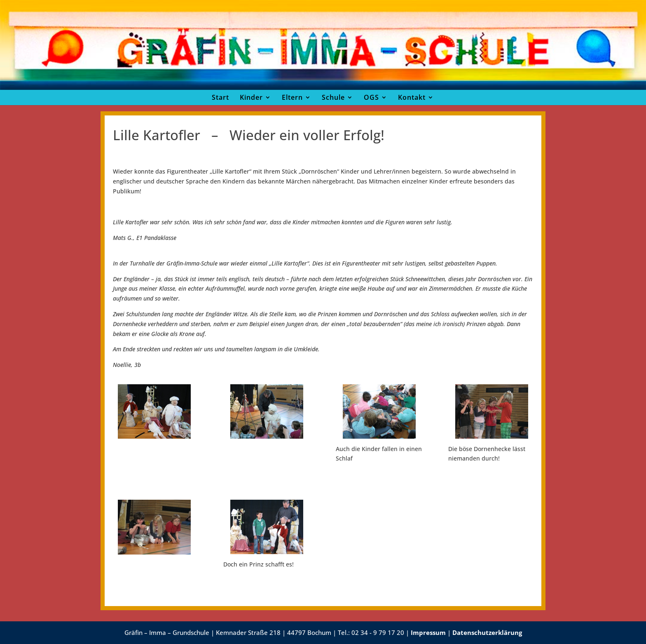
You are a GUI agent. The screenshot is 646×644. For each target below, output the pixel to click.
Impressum (428, 632)
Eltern (292, 97)
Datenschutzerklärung (487, 632)
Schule (333, 97)
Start (220, 97)
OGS (371, 97)
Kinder (251, 97)
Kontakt (412, 97)
